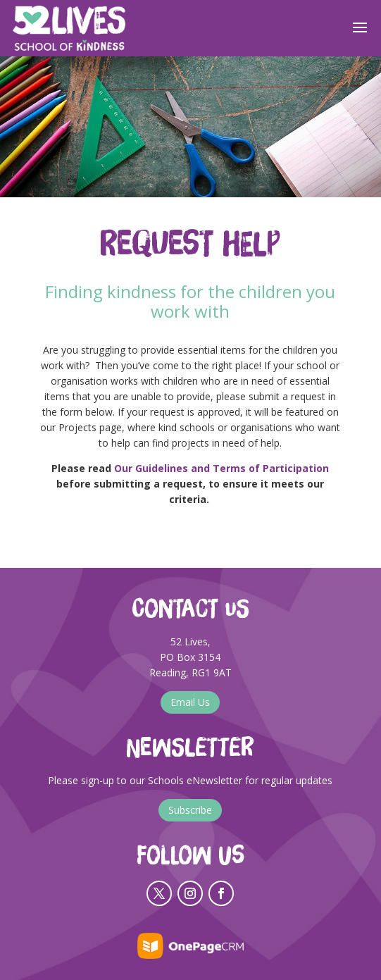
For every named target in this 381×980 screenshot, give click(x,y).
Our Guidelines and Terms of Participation (221, 468)
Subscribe (190, 810)
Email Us (190, 702)
